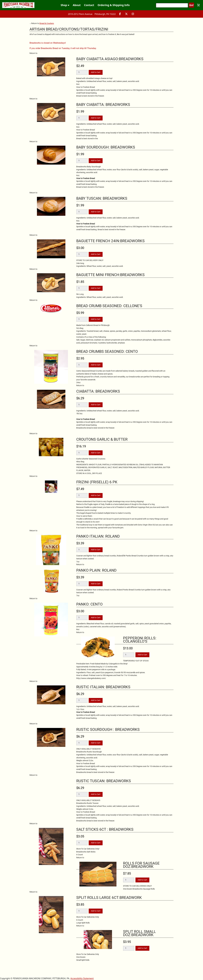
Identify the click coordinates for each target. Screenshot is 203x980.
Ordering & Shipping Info (114, 5)
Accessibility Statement (82, 978)
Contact (89, 5)
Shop (65, 5)
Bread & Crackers (47, 23)
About (77, 5)
